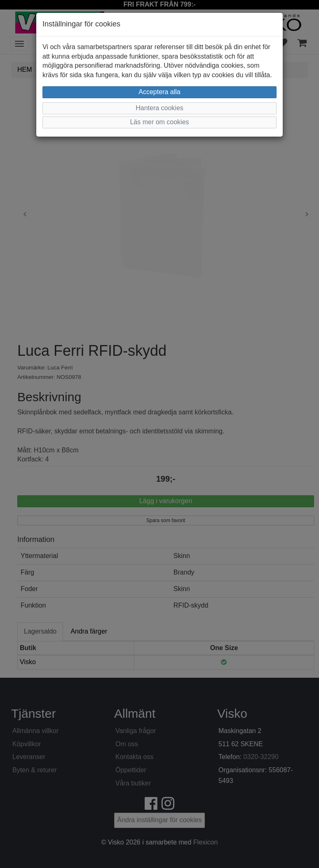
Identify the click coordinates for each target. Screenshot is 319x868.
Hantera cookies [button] (159, 108)
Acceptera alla (159, 92)
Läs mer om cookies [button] (159, 122)
